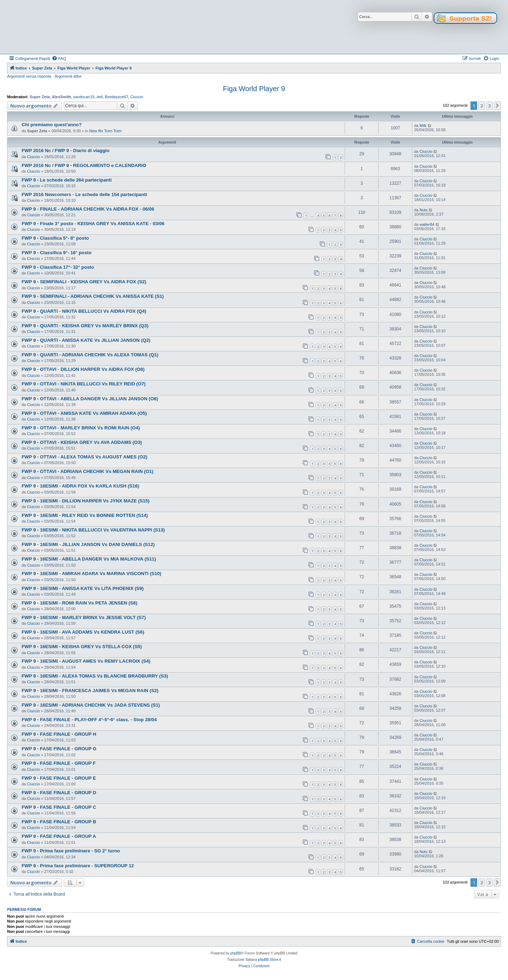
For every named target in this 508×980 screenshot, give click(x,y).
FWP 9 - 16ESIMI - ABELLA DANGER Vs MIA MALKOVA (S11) (89, 559)
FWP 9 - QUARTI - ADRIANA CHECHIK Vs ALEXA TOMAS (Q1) (90, 355)
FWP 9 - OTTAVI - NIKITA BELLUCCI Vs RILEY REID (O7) (84, 384)
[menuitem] (59, 59)
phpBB (236, 953)
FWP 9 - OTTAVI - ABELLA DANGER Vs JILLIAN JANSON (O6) (90, 399)
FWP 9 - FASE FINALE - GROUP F (59, 763)
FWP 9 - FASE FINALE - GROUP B (59, 822)
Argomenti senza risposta (29, 76)
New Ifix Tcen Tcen (105, 131)
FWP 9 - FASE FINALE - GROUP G (59, 749)
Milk (423, 126)
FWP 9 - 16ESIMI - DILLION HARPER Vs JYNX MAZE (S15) (86, 501)
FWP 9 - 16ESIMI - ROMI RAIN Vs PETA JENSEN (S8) (80, 603)
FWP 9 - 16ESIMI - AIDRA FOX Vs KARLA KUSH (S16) (80, 486)
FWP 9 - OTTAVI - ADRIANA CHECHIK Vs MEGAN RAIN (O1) (88, 471)
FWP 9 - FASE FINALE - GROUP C (59, 807)
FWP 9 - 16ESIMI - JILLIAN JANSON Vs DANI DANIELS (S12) (88, 544)
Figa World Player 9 (254, 89)
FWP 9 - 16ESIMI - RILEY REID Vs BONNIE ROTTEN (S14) (85, 515)
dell (100, 97)
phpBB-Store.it (269, 960)
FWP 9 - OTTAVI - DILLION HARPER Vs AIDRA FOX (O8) (83, 369)
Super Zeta (40, 97)
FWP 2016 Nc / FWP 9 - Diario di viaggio (66, 151)
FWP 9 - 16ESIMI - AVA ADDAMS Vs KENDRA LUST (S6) (83, 632)
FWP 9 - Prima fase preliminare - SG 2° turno (71, 851)
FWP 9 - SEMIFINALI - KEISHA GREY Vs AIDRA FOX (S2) (84, 282)
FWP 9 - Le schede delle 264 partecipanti (67, 180)
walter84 (427, 224)
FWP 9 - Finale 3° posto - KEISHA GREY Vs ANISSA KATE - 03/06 (93, 224)
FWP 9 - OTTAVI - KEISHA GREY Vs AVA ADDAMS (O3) (82, 442)
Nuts (424, 210)
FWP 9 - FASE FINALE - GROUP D (59, 793)
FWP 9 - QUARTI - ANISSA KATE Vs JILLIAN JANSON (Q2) (86, 340)
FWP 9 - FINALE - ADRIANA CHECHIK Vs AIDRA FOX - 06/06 (88, 209)
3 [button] (489, 106)
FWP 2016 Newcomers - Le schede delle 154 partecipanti (84, 194)
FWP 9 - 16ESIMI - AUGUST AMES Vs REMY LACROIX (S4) (86, 661)
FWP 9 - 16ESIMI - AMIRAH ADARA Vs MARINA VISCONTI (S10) (91, 573)
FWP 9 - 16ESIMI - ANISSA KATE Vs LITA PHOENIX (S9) (83, 588)
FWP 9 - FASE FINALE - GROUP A (59, 836)
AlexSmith (62, 97)
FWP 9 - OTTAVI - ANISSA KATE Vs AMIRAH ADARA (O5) (84, 413)
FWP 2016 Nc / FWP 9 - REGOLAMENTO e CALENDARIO (84, 165)
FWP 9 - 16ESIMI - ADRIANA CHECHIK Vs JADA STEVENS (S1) (91, 705)
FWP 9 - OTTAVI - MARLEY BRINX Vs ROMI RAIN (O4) (81, 428)
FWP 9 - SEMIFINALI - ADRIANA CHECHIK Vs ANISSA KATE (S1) (93, 296)
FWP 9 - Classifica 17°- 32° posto (58, 267)
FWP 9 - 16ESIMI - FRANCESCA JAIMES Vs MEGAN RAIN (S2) (90, 691)
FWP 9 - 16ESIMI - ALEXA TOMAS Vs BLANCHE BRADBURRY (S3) (95, 676)
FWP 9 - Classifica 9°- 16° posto (57, 253)
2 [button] (482, 106)
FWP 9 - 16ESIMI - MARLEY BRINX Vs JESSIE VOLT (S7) (84, 617)
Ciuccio (137, 97)
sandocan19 (84, 97)
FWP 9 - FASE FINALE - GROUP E (59, 778)
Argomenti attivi (68, 76)
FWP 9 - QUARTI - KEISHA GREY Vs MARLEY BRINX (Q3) (85, 326)
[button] (497, 106)
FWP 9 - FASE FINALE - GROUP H (59, 734)
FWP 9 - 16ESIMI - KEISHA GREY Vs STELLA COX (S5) (82, 647)
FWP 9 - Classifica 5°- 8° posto (55, 238)
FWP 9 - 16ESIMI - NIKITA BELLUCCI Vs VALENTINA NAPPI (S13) (93, 530)
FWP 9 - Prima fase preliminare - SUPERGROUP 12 (78, 866)
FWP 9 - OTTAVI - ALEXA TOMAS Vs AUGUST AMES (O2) (84, 457)
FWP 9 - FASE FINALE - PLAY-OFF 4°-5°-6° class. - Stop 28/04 (89, 720)
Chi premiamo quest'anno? (52, 125)
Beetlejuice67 (117, 97)
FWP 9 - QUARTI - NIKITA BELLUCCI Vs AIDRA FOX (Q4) (84, 311)
